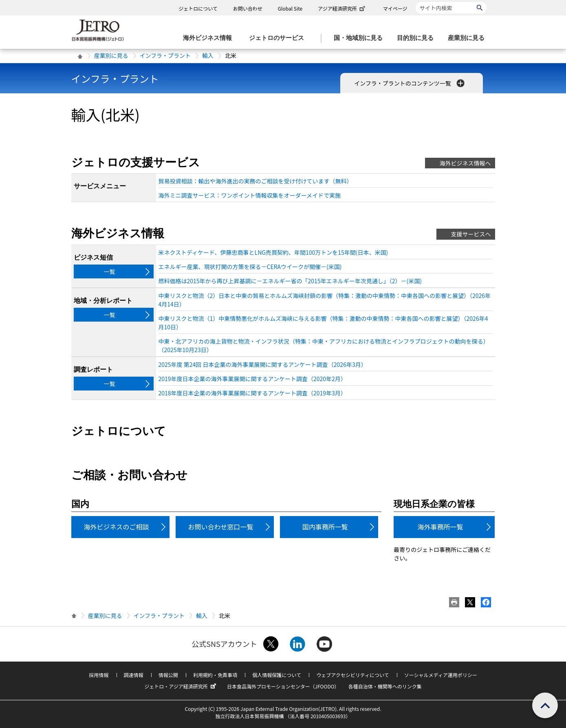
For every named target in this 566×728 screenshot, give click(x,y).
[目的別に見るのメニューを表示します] (418, 38)
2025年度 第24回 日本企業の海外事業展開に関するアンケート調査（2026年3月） (263, 364)
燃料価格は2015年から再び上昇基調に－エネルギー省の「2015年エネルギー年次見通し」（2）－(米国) (290, 281)
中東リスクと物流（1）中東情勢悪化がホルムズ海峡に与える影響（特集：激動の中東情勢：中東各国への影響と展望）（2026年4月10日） (323, 323)
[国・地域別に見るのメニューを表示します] (361, 38)
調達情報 (134, 675)
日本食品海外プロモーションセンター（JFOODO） (283, 686)
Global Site (290, 8)
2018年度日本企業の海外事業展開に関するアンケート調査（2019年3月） (252, 393)
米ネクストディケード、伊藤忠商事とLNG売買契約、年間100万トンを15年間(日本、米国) (273, 252)
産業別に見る (111, 55)
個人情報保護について (277, 675)
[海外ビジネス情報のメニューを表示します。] (210, 38)
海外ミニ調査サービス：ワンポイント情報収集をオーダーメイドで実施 (250, 195)
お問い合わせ (248, 8)
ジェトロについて (198, 8)
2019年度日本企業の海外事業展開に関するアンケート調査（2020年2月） (252, 379)
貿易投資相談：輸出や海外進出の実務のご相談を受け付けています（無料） (255, 181)
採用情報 (99, 675)
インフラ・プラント (165, 55)
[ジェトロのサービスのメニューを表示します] (279, 38)
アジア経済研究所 (342, 8)
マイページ (395, 8)
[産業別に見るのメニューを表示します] (469, 38)
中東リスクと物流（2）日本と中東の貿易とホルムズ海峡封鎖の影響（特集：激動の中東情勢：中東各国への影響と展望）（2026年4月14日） (325, 300)
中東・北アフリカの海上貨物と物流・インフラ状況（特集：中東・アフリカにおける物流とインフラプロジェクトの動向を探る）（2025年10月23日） (324, 345)
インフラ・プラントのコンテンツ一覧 (410, 83)
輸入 (208, 55)
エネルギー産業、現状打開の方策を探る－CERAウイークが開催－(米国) (250, 267)
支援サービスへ (471, 234)
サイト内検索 (415, 2)
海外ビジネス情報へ (465, 163)
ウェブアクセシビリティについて (352, 675)
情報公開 (168, 675)
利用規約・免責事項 (215, 675)
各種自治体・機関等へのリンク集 (385, 686)
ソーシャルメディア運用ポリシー (441, 675)
